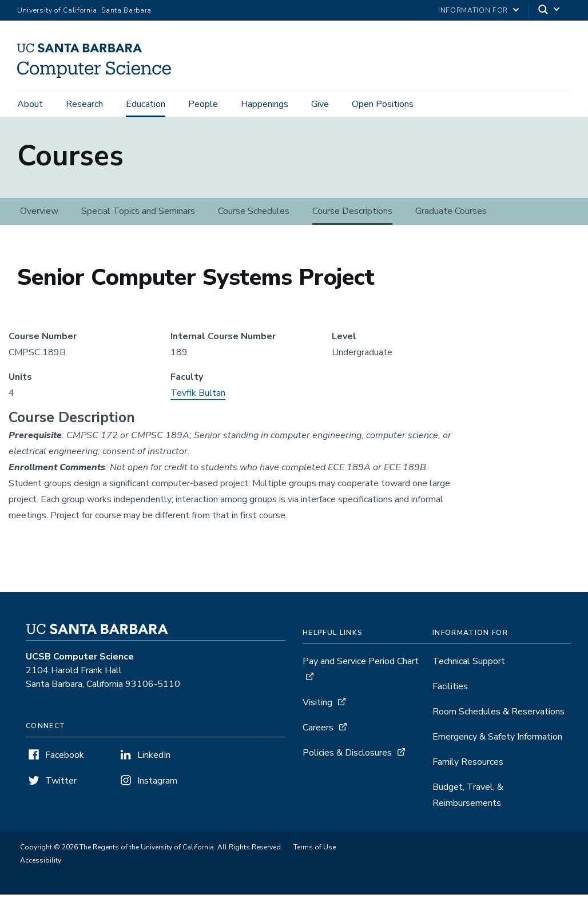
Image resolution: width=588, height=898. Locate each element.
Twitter (61, 784)
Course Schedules (254, 214)
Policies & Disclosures (347, 756)
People (203, 104)
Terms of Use (315, 851)
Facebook (65, 758)
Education (146, 104)
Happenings (265, 104)
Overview (39, 214)
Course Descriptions (352, 214)
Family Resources (468, 765)
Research (84, 104)
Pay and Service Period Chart (361, 665)
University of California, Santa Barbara (84, 10)
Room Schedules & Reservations (498, 715)
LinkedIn (154, 758)
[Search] (550, 11)
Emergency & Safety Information (497, 740)
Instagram (157, 784)
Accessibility (41, 864)
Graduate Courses (451, 214)
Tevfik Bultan (198, 396)
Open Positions (383, 104)
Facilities (450, 690)
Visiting (317, 706)
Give (320, 104)
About (30, 104)
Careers (318, 731)
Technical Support (469, 665)
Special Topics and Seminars (138, 214)
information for (473, 10)
